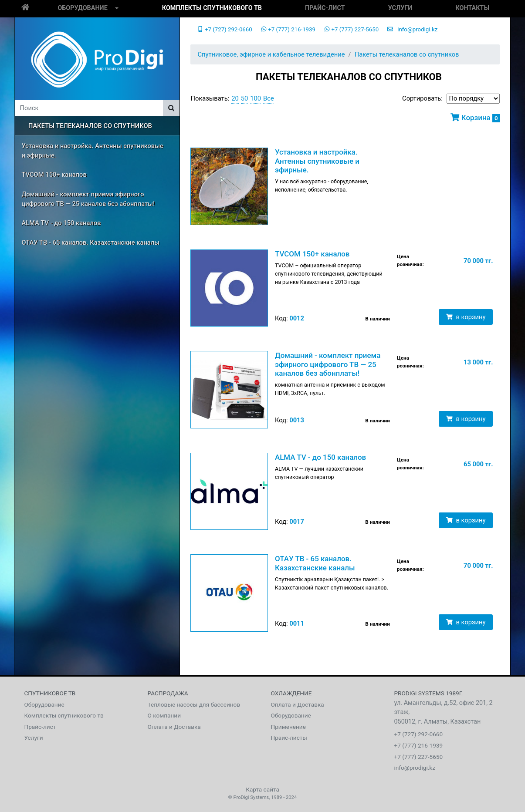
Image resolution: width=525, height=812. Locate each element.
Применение (288, 727)
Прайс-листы (289, 738)
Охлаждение (291, 693)
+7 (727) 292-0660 (225, 29)
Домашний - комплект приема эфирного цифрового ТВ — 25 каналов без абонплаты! (88, 199)
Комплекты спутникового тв (212, 8)
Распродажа (168, 693)
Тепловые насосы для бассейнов (194, 704)
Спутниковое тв (50, 693)
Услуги (400, 8)
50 (245, 98)
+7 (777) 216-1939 (288, 29)
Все (269, 98)
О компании (164, 715)
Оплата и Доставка (174, 727)
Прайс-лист (325, 8)
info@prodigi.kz (412, 29)
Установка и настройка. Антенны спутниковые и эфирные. (93, 151)
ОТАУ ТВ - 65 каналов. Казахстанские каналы (91, 243)
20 (235, 98)
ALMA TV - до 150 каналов (61, 223)
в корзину (466, 317)
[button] (117, 9)
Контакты (472, 8)
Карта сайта (262, 789)
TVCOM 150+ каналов (54, 175)
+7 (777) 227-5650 (351, 29)
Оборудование (82, 8)
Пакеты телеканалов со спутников (90, 126)
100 (256, 98)
